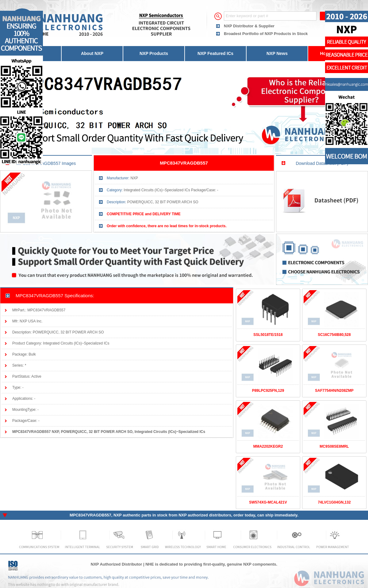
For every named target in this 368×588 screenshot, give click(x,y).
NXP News (277, 53)
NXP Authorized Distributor (117, 564)
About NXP (92, 53)
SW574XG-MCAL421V (268, 502)
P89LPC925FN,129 (268, 391)
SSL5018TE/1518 (268, 335)
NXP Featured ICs (215, 53)
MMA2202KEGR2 (268, 446)
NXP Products (154, 53)
